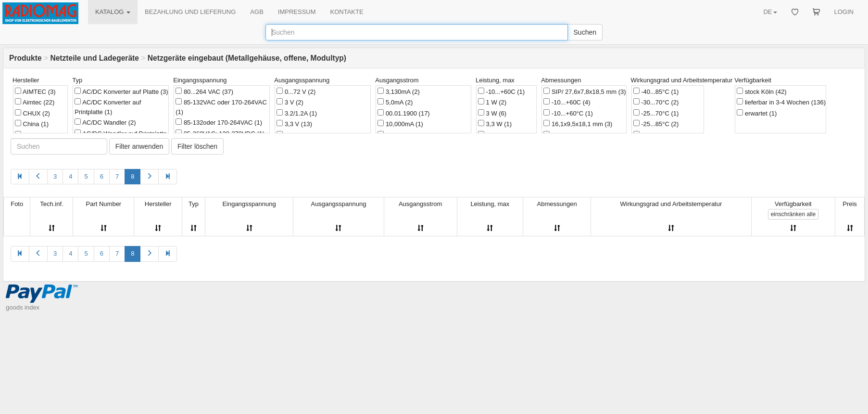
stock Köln (761, 91)
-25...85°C (656, 124)
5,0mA (395, 102)
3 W (492, 113)
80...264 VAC (204, 91)
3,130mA (398, 91)
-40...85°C (656, 91)
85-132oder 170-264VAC (219, 122)
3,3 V (294, 124)
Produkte (25, 58)
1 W (492, 102)
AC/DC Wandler (105, 122)
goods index (23, 307)
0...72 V (296, 91)
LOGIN (844, 12)
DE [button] (770, 12)
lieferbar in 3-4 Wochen (781, 102)
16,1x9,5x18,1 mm (578, 124)
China (32, 124)
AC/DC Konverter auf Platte (121, 91)
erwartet (757, 113)
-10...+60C (501, 91)
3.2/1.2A (297, 113)
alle (793, 214)
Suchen (585, 32)
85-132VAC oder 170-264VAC (221, 107)
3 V (290, 102)
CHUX (32, 113)
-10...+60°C (568, 113)
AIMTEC (35, 91)
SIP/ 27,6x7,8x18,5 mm (585, 91)
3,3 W (495, 124)
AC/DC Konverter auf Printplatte (108, 107)
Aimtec (35, 102)
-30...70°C (656, 102)
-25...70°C (656, 113)
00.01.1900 (403, 113)
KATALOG (113, 12)
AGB (257, 12)
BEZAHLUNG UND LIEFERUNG (190, 12)
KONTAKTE (347, 12)
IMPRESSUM (297, 12)
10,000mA (400, 124)
